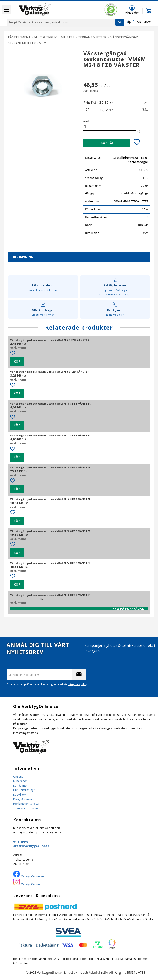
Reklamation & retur (26, 804)
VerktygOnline (31, 884)
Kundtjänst (20, 786)
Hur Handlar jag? (24, 790)
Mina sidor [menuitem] (132, 12)
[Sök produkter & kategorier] (61, 22)
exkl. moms (144, 22)
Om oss (18, 777)
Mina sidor (20, 781)
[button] (7, 10)
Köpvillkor (20, 795)
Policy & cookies (24, 799)
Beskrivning (23, 257)
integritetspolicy (77, 684)
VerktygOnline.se (33, 876)
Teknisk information (26, 808)
